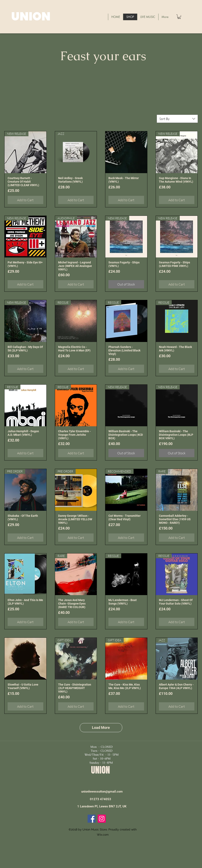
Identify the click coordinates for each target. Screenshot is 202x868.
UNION (31, 16)
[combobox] (177, 119)
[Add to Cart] (25, 200)
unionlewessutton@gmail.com (102, 792)
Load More (101, 728)
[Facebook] (92, 819)
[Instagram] (102, 819)
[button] (179, 17)
